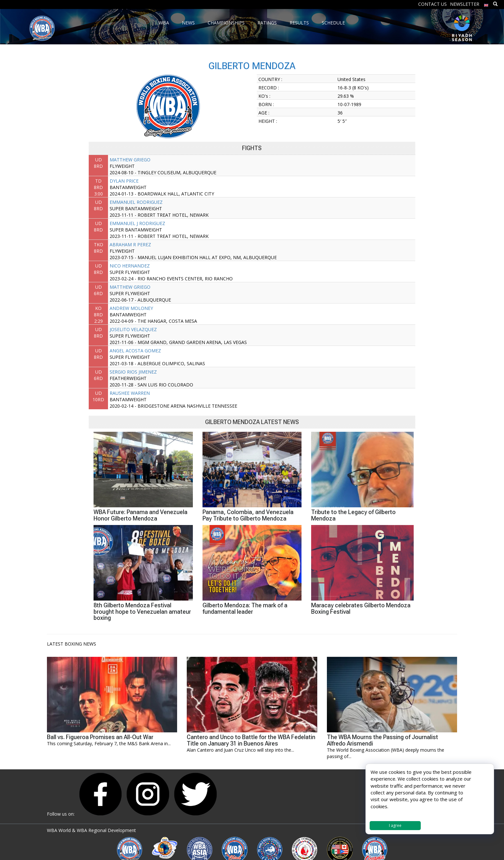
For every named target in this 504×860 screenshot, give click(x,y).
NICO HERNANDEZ (130, 266)
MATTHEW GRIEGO (130, 160)
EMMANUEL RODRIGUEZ (136, 202)
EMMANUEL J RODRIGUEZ (137, 223)
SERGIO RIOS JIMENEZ (133, 372)
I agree (395, 825)
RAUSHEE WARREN (130, 393)
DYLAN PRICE (124, 181)
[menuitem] (486, 4)
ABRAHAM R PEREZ (130, 244)
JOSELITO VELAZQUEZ (133, 329)
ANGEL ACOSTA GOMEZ (135, 351)
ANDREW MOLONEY (131, 308)
